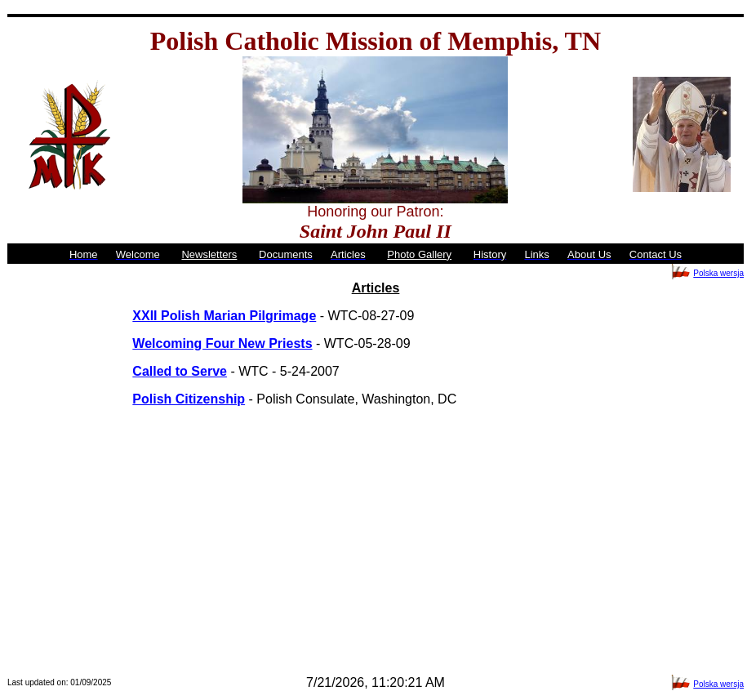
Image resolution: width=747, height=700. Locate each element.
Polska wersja (718, 273)
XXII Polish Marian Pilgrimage (224, 316)
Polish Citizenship (189, 399)
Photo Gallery (419, 254)
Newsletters (209, 254)
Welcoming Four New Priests (222, 343)
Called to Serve (180, 371)
